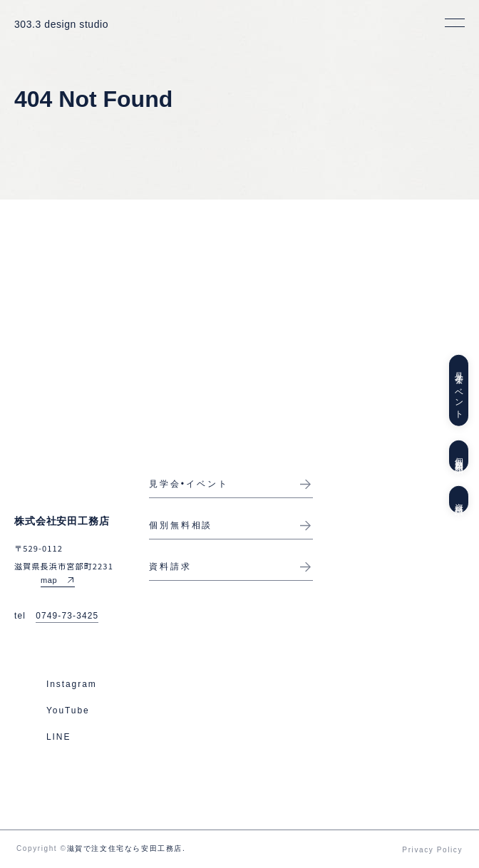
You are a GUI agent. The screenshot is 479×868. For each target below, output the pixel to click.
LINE (58, 737)
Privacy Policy (432, 850)
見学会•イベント (189, 484)
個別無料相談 (459, 456)
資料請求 (459, 499)
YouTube (68, 711)
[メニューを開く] (455, 23)
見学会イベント (459, 391)
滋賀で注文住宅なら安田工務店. (127, 848)
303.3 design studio (61, 24)
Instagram (72, 684)
